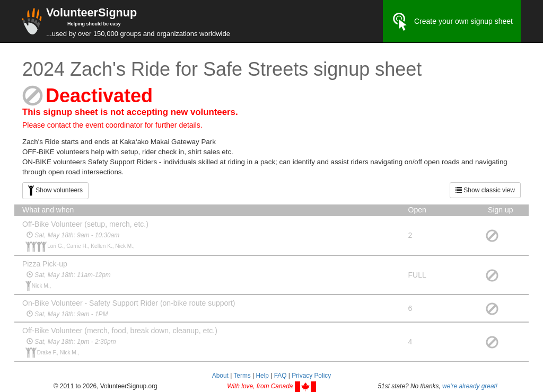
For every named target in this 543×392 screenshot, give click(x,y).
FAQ (281, 376)
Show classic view (485, 190)
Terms (242, 376)
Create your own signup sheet (452, 22)
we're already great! (470, 386)
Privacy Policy (311, 376)
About (220, 376)
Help (262, 376)
